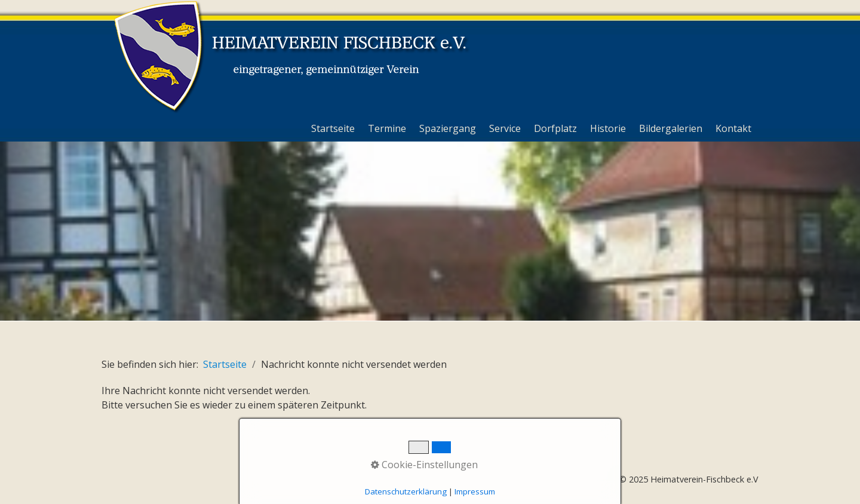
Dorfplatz (555, 128)
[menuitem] (334, 128)
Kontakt (733, 128)
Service (505, 128)
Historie (608, 128)
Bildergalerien (671, 128)
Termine (387, 128)
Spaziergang (448, 128)
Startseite (333, 128)
